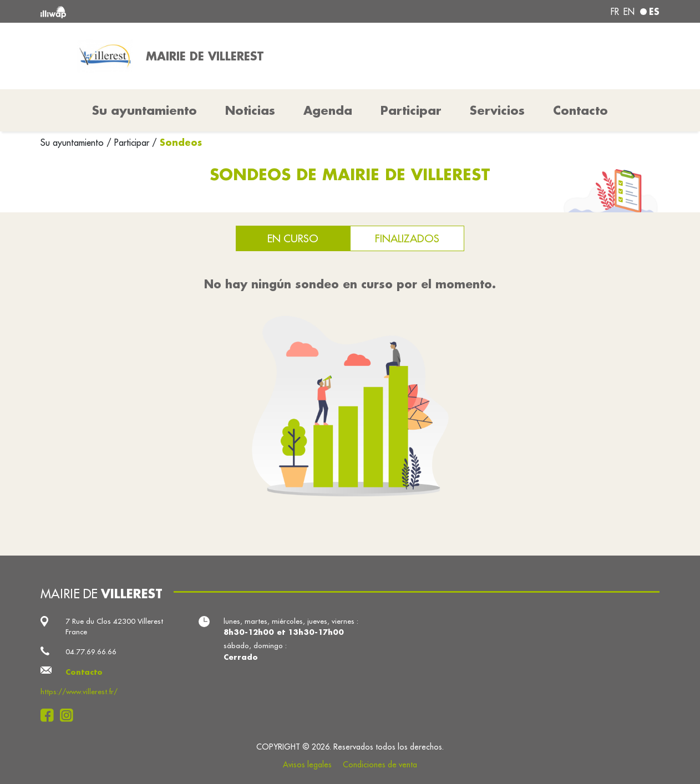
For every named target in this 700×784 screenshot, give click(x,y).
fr (615, 12)
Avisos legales (307, 765)
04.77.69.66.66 (91, 652)
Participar (411, 110)
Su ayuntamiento (73, 142)
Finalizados (407, 238)
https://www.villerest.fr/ (79, 692)
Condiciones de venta (380, 765)
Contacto (580, 110)
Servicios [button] (497, 110)
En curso (293, 238)
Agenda (328, 110)
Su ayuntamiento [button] (144, 110)
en (629, 12)
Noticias (250, 110)
